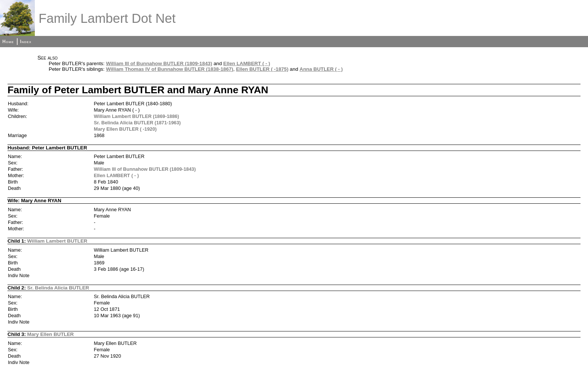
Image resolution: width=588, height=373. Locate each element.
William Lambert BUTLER (57, 241)
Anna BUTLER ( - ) (321, 69)
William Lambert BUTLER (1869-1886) (137, 116)
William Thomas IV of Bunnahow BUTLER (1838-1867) (170, 69)
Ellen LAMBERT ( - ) (247, 63)
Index (26, 42)
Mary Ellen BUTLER (51, 334)
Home (8, 42)
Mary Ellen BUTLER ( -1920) (125, 129)
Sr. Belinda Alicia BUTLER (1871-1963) (137, 123)
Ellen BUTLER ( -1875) (262, 69)
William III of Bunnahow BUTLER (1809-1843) (159, 63)
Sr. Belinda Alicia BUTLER (58, 288)
